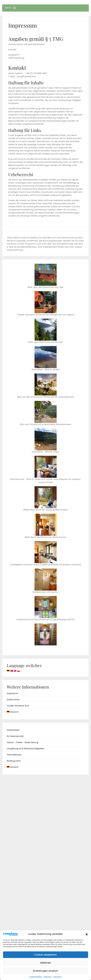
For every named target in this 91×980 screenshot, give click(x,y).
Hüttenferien (13, 730)
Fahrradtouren (14, 755)
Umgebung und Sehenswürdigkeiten (26, 749)
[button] (87, 934)
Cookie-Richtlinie (36, 977)
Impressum (48, 977)
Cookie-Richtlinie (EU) (18, 706)
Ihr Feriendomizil (15, 736)
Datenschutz (13, 700)
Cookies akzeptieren (45, 955)
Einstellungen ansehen (45, 971)
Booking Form (14, 761)
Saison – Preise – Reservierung (22, 742)
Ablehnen (45, 963)
